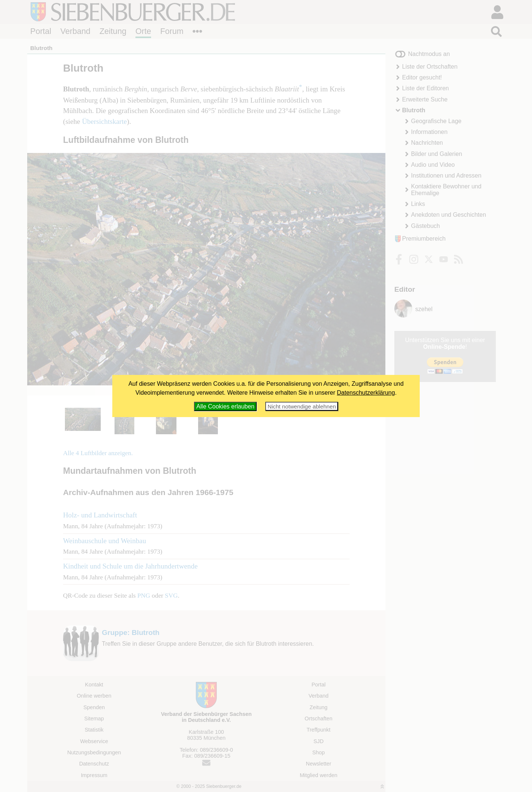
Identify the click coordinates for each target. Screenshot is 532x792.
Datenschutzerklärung (366, 393)
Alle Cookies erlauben (225, 406)
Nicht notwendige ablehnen (302, 406)
